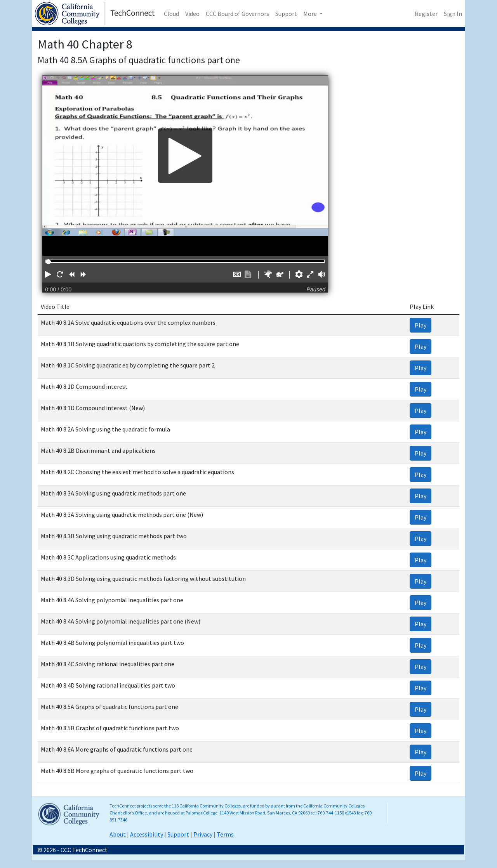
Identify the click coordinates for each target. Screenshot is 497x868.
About (118, 834)
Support (286, 14)
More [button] (311, 14)
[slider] (48, 262)
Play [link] (421, 325)
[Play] (185, 156)
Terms (225, 834)
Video (192, 14)
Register (426, 14)
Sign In (453, 14)
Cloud (171, 14)
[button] (48, 274)
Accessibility (147, 834)
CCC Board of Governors (237, 14)
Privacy (203, 834)
